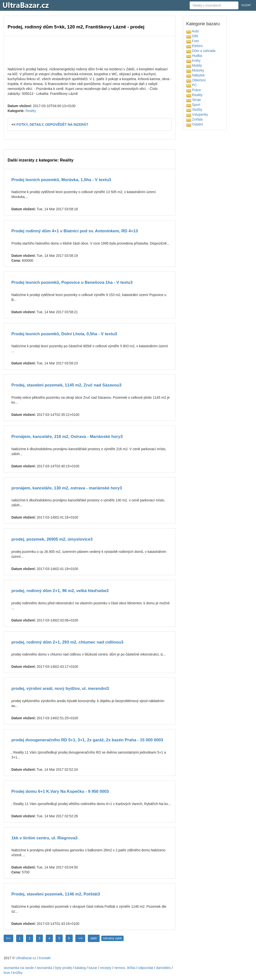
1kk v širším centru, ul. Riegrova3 (45, 838)
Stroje (194, 100)
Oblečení (196, 80)
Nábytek (195, 75)
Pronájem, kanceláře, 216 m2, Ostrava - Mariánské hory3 (67, 437)
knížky (18, 973)
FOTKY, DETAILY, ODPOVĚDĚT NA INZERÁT (52, 124)
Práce (194, 90)
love (7, 973)
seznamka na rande (19, 968)
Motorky (195, 70)
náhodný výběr (112, 938)
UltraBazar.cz (26, 958)
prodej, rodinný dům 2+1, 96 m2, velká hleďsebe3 (60, 591)
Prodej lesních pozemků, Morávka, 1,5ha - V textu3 (61, 180)
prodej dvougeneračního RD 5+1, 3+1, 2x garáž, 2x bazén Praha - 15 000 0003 (87, 740)
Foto (193, 41)
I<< (8, 938)
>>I (80, 938)
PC (192, 85)
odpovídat (146, 968)
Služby (194, 110)
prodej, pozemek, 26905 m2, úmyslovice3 (52, 539)
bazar (93, 968)
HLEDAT (246, 5)
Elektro (194, 46)
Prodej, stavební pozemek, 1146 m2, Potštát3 (56, 894)
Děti (192, 36)
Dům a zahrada (201, 51)
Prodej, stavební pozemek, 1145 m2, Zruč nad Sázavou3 (67, 385)
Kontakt (45, 958)
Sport (193, 105)
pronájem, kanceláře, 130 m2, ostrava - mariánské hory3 (67, 488)
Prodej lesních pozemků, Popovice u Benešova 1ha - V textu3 (72, 282)
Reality (31, 111)
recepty (106, 968)
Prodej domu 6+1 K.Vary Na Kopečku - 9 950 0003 (60, 791)
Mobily (194, 65)
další (94, 938)
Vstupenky (197, 114)
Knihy (193, 61)
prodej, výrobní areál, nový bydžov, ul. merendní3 (60, 688)
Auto (193, 31)
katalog (80, 968)
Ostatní (195, 124)
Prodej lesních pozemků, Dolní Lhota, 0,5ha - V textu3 (64, 334)
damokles (163, 968)
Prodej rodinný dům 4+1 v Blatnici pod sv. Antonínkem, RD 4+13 (75, 231)
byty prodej (63, 968)
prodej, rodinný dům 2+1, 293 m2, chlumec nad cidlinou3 (68, 642)
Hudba (194, 56)
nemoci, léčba (125, 968)
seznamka (45, 968)
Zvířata (194, 119)
